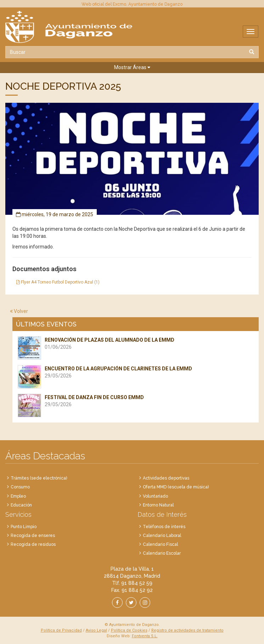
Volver (19, 311)
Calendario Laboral (162, 536)
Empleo (18, 496)
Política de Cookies (129, 630)
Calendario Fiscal (160, 544)
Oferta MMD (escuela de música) (176, 487)
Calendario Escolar (162, 553)
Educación (21, 505)
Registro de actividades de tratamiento (187, 630)
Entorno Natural (158, 505)
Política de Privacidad (61, 630)
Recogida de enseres (33, 536)
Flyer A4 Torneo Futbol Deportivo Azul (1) (58, 282)
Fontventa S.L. (145, 636)
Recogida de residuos (33, 544)
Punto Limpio (24, 527)
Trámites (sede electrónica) (39, 478)
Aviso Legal (96, 630)
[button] (132, 68)
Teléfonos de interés (164, 527)
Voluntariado (155, 496)
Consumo (20, 487)
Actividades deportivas (166, 478)
